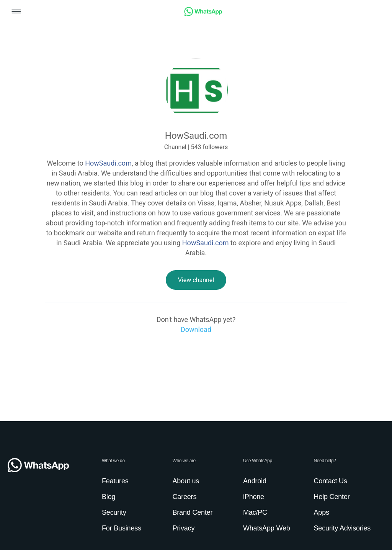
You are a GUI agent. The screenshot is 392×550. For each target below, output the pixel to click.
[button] (16, 12)
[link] (203, 14)
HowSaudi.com (108, 163)
